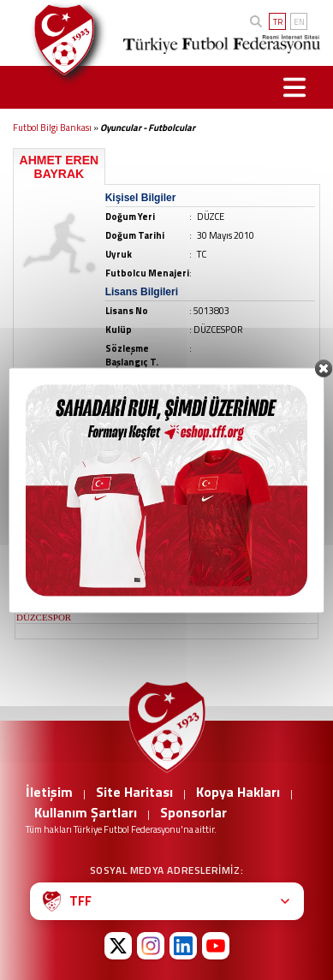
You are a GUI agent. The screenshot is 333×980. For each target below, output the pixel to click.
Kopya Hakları (238, 792)
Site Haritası (134, 792)
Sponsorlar (193, 812)
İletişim (49, 792)
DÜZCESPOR (44, 617)
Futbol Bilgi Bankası (52, 128)
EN (299, 22)
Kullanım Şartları (86, 812)
